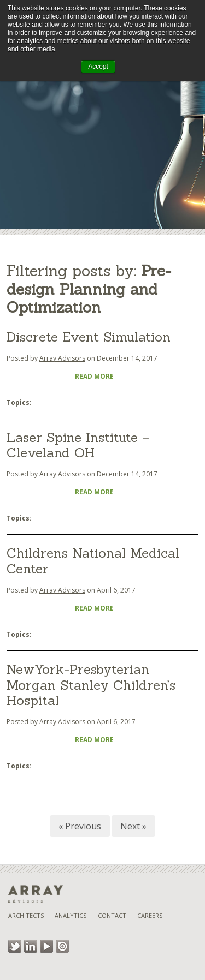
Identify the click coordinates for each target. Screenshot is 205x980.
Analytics (71, 915)
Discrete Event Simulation (89, 337)
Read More (94, 376)
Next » (133, 826)
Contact (112, 915)
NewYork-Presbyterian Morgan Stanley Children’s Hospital (91, 685)
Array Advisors (62, 358)
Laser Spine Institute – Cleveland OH (78, 445)
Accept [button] (98, 67)
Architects (26, 915)
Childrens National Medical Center (93, 561)
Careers (150, 915)
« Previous (80, 826)
